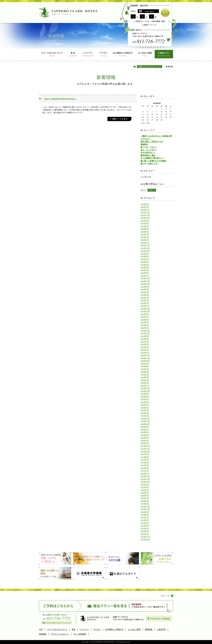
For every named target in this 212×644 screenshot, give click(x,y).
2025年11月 (145, 215)
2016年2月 (145, 501)
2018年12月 (145, 418)
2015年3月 (145, 528)
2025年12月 (145, 212)
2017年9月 (145, 454)
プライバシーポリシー (60, 634)
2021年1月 (145, 353)
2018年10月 (145, 424)
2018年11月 (145, 421)
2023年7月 (145, 292)
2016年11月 (145, 479)
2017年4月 (145, 468)
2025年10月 (145, 218)
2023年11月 (145, 281)
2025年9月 (145, 221)
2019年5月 (145, 405)
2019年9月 (145, 394)
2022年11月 (145, 311)
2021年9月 (145, 336)
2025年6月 (145, 229)
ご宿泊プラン (164, 55)
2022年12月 (145, 309)
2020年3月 (145, 380)
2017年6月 (145, 462)
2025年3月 (145, 237)
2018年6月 (145, 432)
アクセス (104, 55)
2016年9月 (145, 484)
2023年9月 (145, 287)
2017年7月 (145, 460)
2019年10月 (145, 391)
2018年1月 (145, 443)
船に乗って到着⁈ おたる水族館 (153, 161)
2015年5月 (145, 523)
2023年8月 (145, 289)
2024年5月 (145, 265)
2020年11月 (145, 358)
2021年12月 (145, 331)
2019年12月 (145, 388)
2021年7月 (145, 342)
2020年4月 (145, 377)
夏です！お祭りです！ (150, 164)
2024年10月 (145, 251)
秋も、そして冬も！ (149, 150)
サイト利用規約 (80, 634)
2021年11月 (145, 333)
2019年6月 (145, 402)
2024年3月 (145, 270)
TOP (41, 629)
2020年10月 (145, 361)
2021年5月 (145, 344)
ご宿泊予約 (161, 629)
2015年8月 (145, 515)
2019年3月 (145, 410)
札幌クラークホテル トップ (150, 67)
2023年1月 (145, 306)
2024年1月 (145, 276)
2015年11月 (145, 509)
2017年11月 (145, 449)
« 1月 (143, 123)
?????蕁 (144, 177)
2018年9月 (145, 427)
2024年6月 (145, 262)
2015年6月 (145, 520)
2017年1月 (145, 473)
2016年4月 (145, 498)
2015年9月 (145, 512)
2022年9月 (145, 314)
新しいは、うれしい (149, 147)
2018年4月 (145, 435)
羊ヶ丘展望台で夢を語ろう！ (153, 158)
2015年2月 (145, 531)
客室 (73, 55)
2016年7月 (145, 490)
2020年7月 (145, 369)
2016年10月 (145, 482)
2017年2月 (145, 471)
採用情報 (43, 634)
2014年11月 (145, 537)
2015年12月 (145, 506)
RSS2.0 (143, 190)
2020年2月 (145, 383)
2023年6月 (145, 295)
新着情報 (149, 629)
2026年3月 (145, 204)
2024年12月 (145, 245)
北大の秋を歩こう (148, 153)
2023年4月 (145, 300)
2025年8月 (145, 223)
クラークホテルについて (53, 55)
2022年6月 (145, 320)
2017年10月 (145, 451)
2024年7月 (145, 259)
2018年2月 (145, 440)
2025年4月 (145, 234)
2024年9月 (145, 254)
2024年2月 (145, 273)
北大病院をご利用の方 (123, 55)
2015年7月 (145, 517)
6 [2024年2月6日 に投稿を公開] (152, 112)
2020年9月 (145, 364)
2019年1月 (145, 416)
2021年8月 (145, 339)
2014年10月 (145, 539)
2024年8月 (145, 256)
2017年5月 (145, 465)
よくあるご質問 (145, 55)
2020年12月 (145, 355)
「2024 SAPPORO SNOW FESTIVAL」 (60, 99)
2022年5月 (145, 322)
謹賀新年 (144, 144)
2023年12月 (145, 278)
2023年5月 (145, 298)
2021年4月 (145, 347)
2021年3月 (145, 350)
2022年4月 (145, 325)
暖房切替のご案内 (148, 155)
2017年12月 (145, 446)
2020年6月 (145, 372)
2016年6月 (145, 493)
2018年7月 (145, 429)
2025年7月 (145, 226)
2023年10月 (145, 284)
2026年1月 (145, 210)
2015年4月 (145, 526)
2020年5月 (145, 374)
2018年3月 (145, 438)
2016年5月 (145, 495)
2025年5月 (145, 232)
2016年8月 (145, 487)
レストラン (88, 55)
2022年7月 (145, 317)
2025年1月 (145, 243)
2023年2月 (145, 303)
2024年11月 (145, 248)
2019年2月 (145, 413)
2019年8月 (145, 396)
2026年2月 (145, 207)
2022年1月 (145, 328)
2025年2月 (145, 240)
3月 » (148, 123)
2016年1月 (145, 504)
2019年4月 (145, 407)
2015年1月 (145, 534)
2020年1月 (145, 385)
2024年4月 (145, 267)
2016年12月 (145, 476)
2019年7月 (145, 399)
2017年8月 (145, 457)
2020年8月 (145, 366)
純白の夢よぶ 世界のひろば (152, 142)
